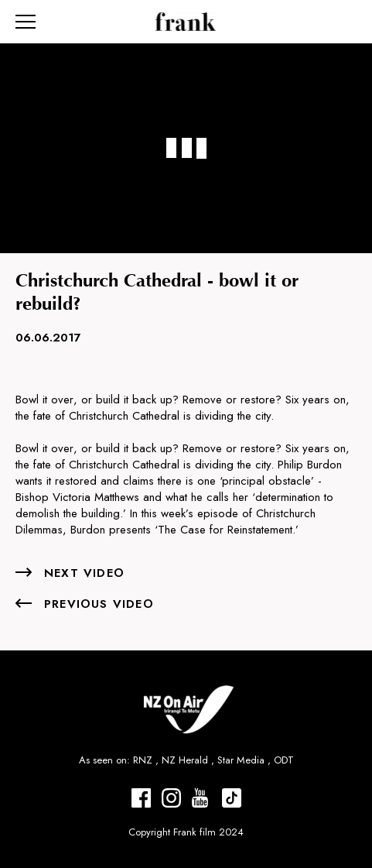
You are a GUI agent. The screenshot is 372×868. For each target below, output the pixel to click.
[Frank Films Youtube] (201, 798)
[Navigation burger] (26, 22)
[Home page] (186, 22)
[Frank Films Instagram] (171, 798)
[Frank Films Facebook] (141, 798)
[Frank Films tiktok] (232, 798)
